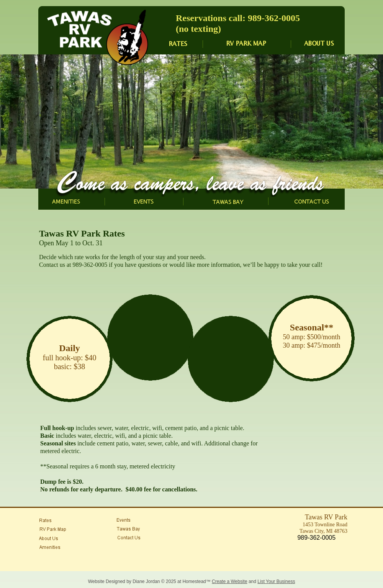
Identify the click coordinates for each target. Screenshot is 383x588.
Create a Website (230, 581)
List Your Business (276, 581)
